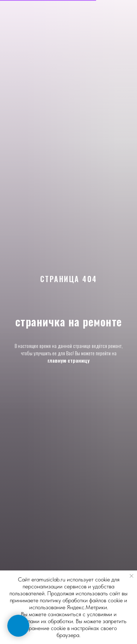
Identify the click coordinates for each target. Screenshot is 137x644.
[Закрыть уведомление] (132, 576)
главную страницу (68, 360)
